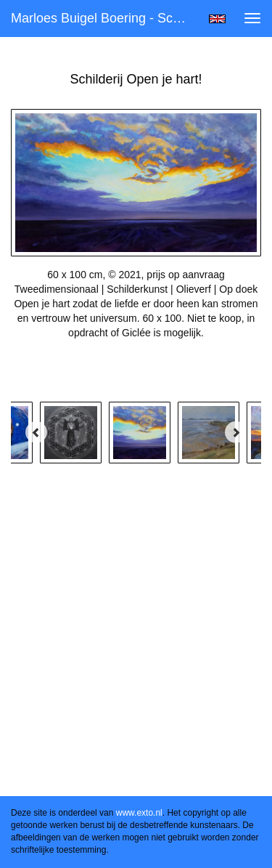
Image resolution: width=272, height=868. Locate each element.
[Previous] (36, 432)
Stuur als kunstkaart (136, 369)
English (217, 19)
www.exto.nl (139, 813)
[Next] (236, 432)
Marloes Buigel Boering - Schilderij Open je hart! (104, 18)
